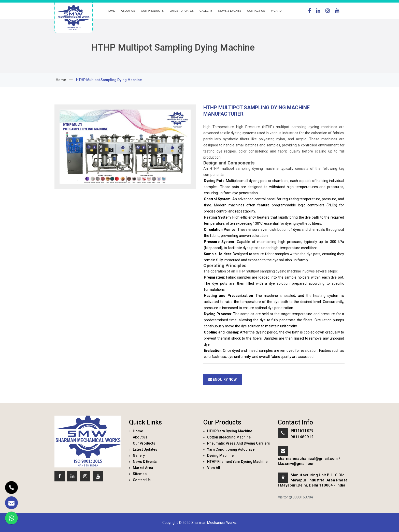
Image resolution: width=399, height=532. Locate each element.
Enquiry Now (223, 379)
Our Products (152, 11)
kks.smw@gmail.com (297, 464)
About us (128, 11)
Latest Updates (182, 11)
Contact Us (256, 11)
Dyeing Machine (220, 455)
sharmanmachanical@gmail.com (308, 459)
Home (111, 11)
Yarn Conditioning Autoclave (231, 449)
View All (214, 468)
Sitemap (140, 474)
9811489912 (302, 437)
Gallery (206, 11)
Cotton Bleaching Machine (229, 437)
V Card (276, 11)
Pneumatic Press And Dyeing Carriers (239, 443)
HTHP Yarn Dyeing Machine (230, 431)
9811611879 (302, 431)
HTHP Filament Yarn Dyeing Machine (237, 462)
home (61, 80)
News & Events (230, 11)
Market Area (143, 468)
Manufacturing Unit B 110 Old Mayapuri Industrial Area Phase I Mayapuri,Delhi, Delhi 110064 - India (313, 480)
